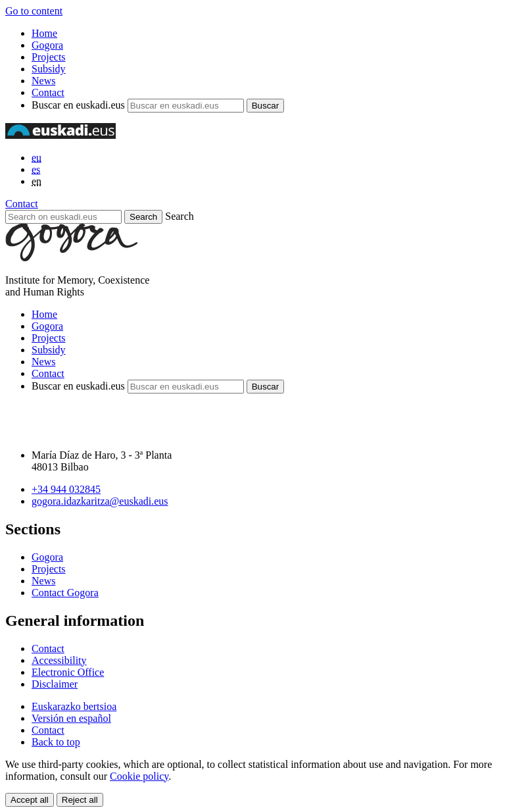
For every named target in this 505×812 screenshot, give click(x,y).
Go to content (34, 11)
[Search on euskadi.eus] (63, 217)
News (43, 81)
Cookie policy (139, 776)
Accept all (30, 800)
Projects (49, 57)
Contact (48, 92)
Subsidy (49, 69)
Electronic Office (68, 672)
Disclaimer (55, 684)
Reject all (80, 800)
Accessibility (59, 660)
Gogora (47, 45)
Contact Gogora (65, 593)
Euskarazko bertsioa (74, 706)
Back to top (56, 742)
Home (44, 33)
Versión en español (71, 718)
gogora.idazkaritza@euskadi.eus (100, 501)
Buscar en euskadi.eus (78, 105)
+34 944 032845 (66, 489)
